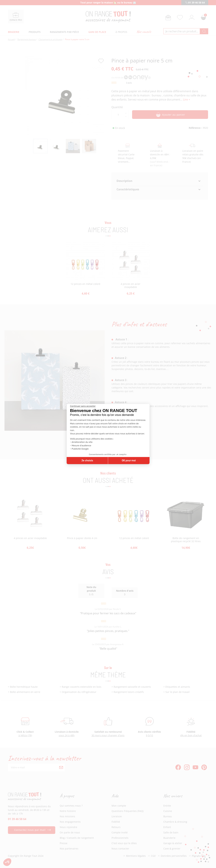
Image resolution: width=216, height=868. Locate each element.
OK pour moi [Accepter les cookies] (129, 461)
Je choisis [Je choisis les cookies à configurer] (87, 461)
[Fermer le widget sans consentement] (83, 406)
